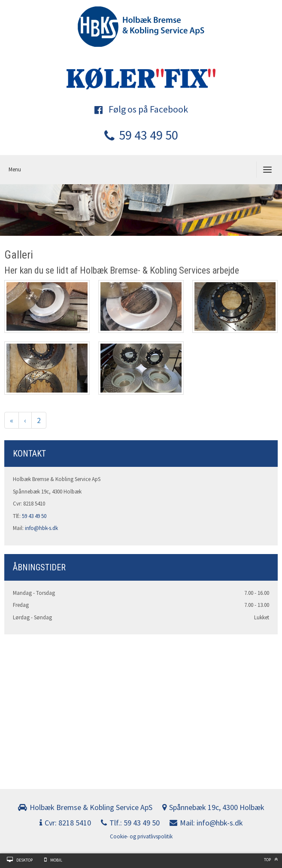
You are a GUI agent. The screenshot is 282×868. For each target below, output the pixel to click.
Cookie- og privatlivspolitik (141, 836)
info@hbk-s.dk (41, 528)
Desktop (24, 860)
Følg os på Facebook (141, 109)
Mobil (56, 860)
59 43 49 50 (141, 135)
